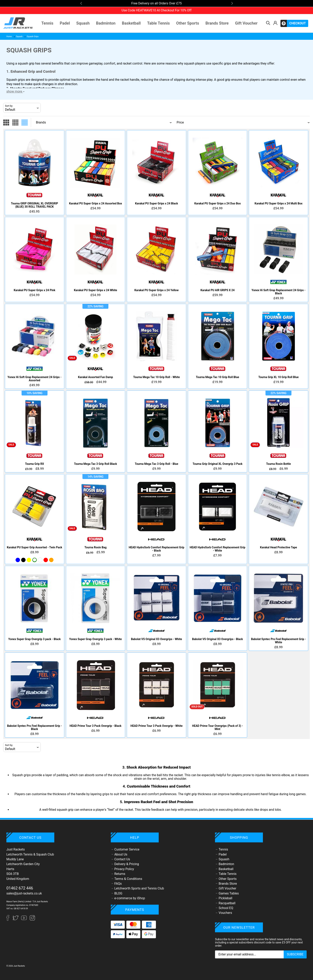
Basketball (131, 23)
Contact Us (122, 859)
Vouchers (225, 913)
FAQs (118, 884)
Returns (120, 874)
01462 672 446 (20, 888)
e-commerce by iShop (130, 898)
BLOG (118, 893)
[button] (81, 3)
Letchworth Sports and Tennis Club (139, 888)
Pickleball (225, 898)
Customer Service (127, 849)
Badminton (106, 23)
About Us (121, 854)
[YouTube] (24, 920)
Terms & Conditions (128, 879)
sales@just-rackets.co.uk (24, 893)
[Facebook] (10, 920)
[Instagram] (32, 920)
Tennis (47, 23)
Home (9, 36)
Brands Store (217, 23)
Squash (83, 23)
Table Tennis (158, 23)
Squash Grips (31, 36)
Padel (65, 23)
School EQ (226, 908)
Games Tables (229, 893)
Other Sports (188, 23)
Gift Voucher (246, 23)
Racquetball (227, 903)
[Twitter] (16, 920)
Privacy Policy (124, 869)
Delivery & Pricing (127, 864)
